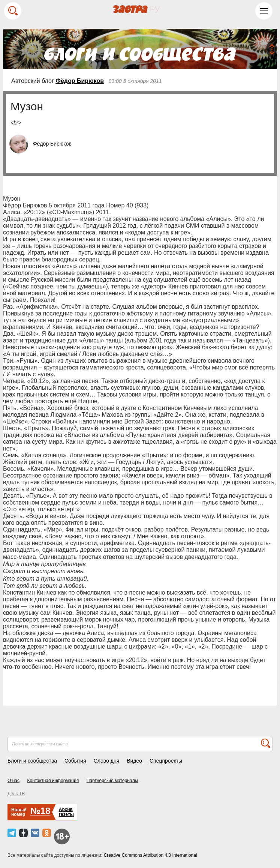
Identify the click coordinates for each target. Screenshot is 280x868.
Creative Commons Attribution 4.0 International (150, 855)
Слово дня (107, 761)
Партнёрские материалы (112, 781)
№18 (40, 811)
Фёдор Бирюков (80, 81)
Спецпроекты (166, 761)
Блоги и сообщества (32, 761)
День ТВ (16, 794)
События (75, 761)
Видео (134, 761)
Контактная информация (53, 781)
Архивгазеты (66, 812)
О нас (13, 781)
